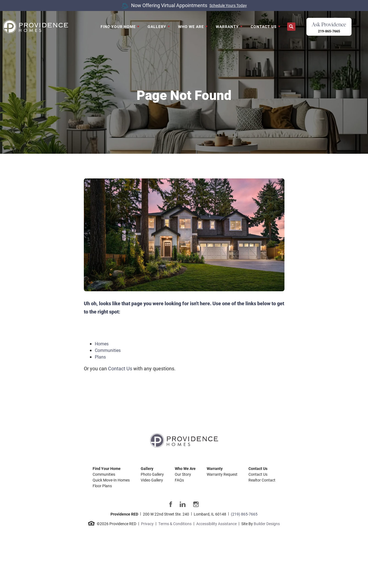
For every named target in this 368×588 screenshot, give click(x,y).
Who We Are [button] (191, 26)
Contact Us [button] (264, 26)
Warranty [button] (227, 26)
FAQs (179, 480)
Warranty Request (222, 474)
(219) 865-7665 (244, 514)
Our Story (183, 474)
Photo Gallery (152, 474)
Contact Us (120, 368)
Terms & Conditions (175, 524)
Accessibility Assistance (216, 524)
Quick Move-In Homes (111, 480)
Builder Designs (267, 524)
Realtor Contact (262, 480)
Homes (102, 344)
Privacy (147, 524)
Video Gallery (152, 480)
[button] (291, 27)
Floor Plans (102, 486)
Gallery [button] (157, 26)
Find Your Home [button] (118, 26)
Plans (100, 357)
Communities (108, 350)
